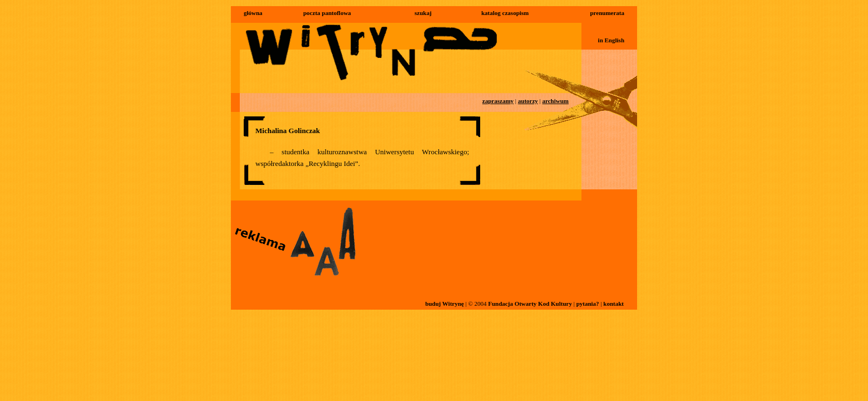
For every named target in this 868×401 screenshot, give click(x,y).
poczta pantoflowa (327, 13)
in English (611, 40)
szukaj (423, 13)
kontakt (613, 304)
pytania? (588, 304)
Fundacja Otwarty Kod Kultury (530, 304)
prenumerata (607, 13)
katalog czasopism (505, 13)
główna (253, 13)
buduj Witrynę (445, 304)
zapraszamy (498, 101)
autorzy (528, 101)
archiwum (556, 101)
